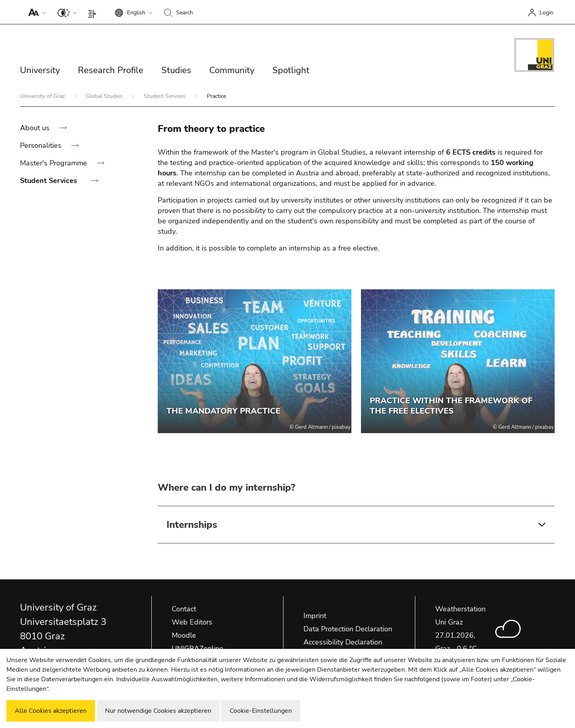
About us (36, 128)
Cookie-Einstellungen (261, 711)
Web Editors (192, 622)
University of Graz (43, 96)
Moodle (184, 635)
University (40, 70)
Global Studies (105, 96)
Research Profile (111, 70)
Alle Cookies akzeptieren (51, 711)
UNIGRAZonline (197, 648)
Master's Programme (55, 163)
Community (232, 70)
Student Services (166, 96)
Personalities (42, 145)
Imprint (315, 616)
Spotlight (291, 70)
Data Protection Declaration (348, 629)
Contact (184, 609)
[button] (35, 12)
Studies (176, 70)
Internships (192, 525)
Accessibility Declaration (343, 642)
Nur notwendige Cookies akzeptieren (158, 711)
